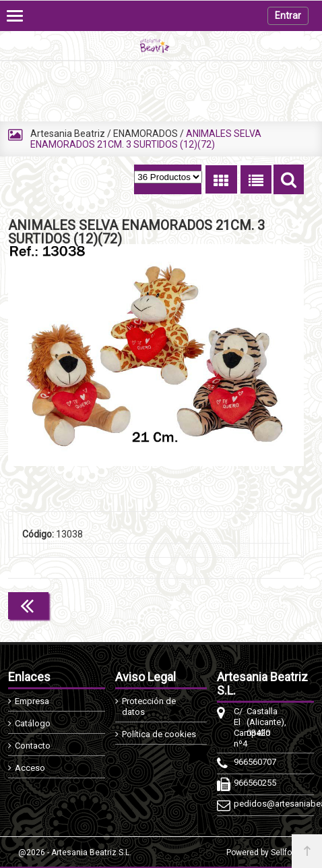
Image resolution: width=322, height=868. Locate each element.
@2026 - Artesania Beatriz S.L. (75, 852)
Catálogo (33, 723)
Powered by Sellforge (265, 852)
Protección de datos (149, 706)
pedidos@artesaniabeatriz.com (240, 804)
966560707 (240, 762)
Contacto (33, 746)
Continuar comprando (244, 604)
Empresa (32, 701)
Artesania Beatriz (68, 134)
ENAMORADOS (146, 134)
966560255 (240, 783)
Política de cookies (159, 734)
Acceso (30, 768)
